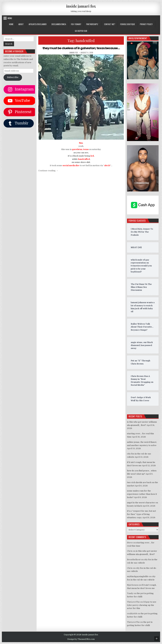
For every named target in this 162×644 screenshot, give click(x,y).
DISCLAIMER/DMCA (59, 24)
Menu (10, 18)
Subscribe (13, 77)
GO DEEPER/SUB (81, 31)
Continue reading (48, 170)
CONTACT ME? (110, 24)
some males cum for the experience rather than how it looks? (142, 494)
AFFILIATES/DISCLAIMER (38, 24)
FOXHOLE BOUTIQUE (128, 24)
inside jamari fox (81, 6)
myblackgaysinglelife (138, 576)
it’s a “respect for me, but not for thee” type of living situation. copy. (141, 514)
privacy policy (146, 24)
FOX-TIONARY (76, 24)
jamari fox (74, 52)
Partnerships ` (93, 24)
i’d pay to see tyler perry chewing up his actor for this (142, 605)
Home (11, 24)
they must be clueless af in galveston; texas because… (81, 48)
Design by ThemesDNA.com (81, 639)
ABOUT (21, 24)
